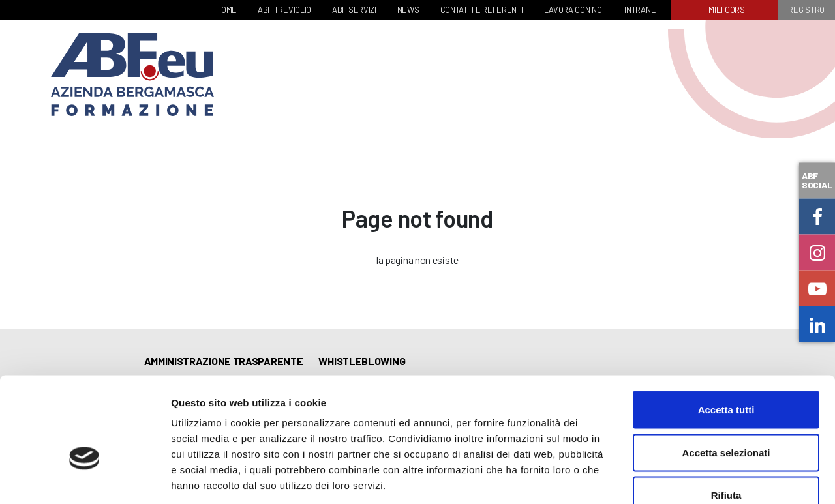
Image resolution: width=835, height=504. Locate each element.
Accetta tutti (726, 333)
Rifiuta (726, 418)
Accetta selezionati (726, 376)
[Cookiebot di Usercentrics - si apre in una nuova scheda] (84, 479)
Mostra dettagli (686, 478)
